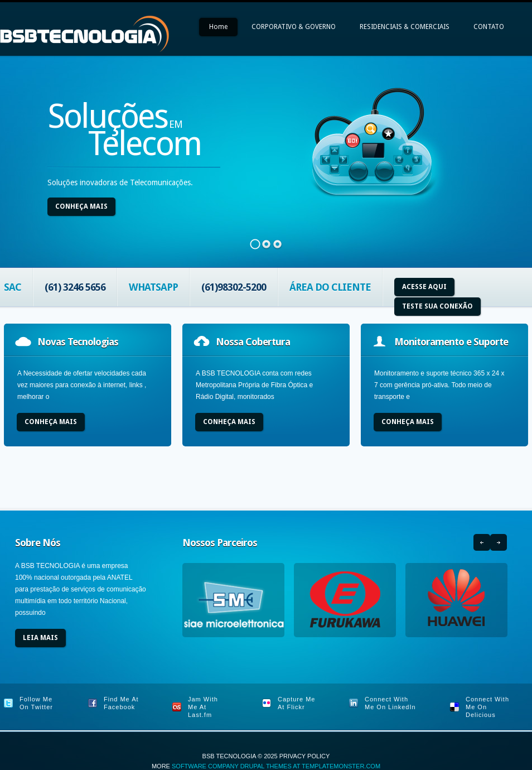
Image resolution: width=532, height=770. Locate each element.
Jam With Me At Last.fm (203, 707)
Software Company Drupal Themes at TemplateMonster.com (276, 766)
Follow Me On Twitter (36, 703)
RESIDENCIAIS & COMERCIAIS (405, 27)
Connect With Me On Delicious (487, 707)
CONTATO (489, 27)
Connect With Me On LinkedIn (390, 703)
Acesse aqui (424, 287)
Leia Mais (40, 638)
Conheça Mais (81, 206)
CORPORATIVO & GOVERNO (294, 27)
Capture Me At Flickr (296, 703)
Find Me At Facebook (121, 703)
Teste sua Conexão (437, 306)
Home (218, 27)
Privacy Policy (305, 756)
